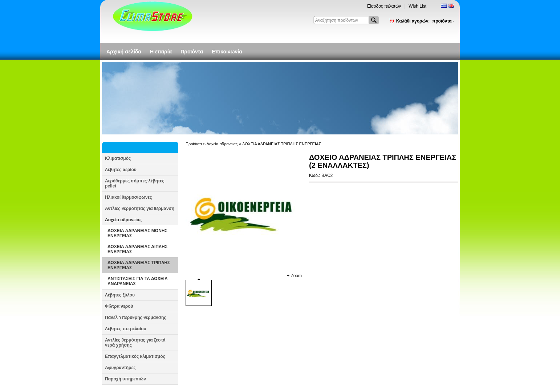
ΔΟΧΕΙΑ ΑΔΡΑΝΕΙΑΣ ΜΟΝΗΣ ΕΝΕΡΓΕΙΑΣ (137, 233)
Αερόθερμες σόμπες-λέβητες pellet (135, 183)
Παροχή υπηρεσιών (125, 379)
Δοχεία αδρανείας (123, 220)
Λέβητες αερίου (121, 170)
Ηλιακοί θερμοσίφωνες (129, 197)
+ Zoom (294, 276)
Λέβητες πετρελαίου (126, 329)
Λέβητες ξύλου (120, 295)
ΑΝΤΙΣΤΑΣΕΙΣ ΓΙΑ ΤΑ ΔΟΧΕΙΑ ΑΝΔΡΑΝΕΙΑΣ (138, 281)
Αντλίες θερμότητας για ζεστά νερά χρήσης (135, 343)
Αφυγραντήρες (120, 368)
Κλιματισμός (118, 158)
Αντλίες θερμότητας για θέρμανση (140, 209)
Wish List (417, 6)
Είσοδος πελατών (384, 6)
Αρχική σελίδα (124, 52)
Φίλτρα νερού (119, 306)
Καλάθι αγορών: (425, 21)
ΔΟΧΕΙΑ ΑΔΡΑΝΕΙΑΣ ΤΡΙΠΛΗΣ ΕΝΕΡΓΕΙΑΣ (139, 265)
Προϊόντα (192, 52)
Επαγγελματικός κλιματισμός (135, 356)
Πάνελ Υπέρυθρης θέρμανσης (136, 318)
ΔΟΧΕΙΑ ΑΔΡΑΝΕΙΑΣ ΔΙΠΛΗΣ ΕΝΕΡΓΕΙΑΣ (137, 249)
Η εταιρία (161, 52)
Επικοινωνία (227, 52)
